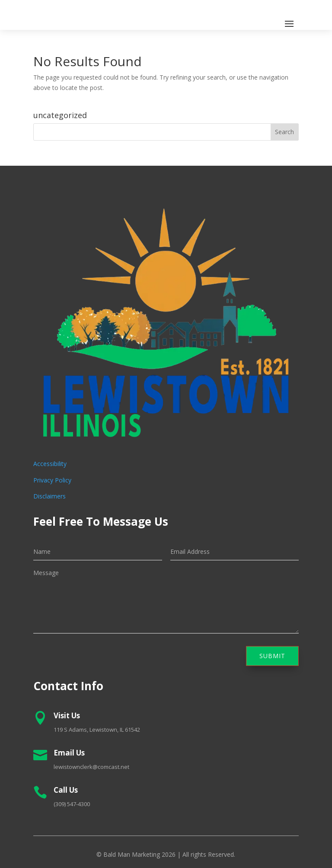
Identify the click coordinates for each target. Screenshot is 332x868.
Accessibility (50, 464)
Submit (272, 656)
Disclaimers (49, 496)
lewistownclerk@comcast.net (91, 767)
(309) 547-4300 (72, 804)
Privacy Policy (52, 480)
